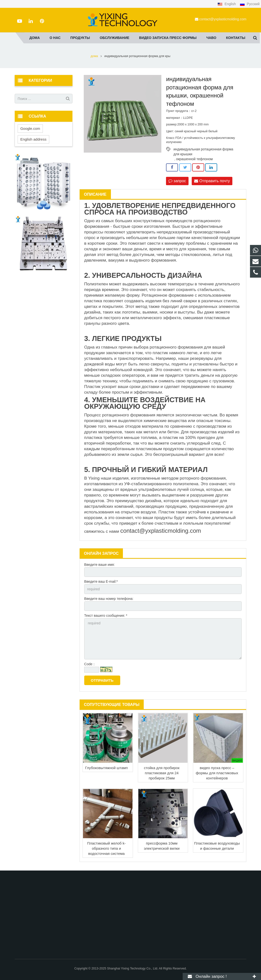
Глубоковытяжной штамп (107, 768)
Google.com (30, 128)
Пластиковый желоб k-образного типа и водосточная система (106, 848)
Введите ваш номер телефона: (109, 599)
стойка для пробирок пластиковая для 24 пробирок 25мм (162, 773)
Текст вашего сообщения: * (106, 616)
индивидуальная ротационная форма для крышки (203, 149)
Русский (250, 4)
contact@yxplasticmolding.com (223, 19)
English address (33, 139)
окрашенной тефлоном (194, 159)
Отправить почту (212, 181)
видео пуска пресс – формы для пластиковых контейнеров (217, 773)
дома (94, 56)
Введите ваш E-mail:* (101, 581)
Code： (90, 664)
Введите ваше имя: (100, 565)
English (227, 4)
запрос (177, 181)
